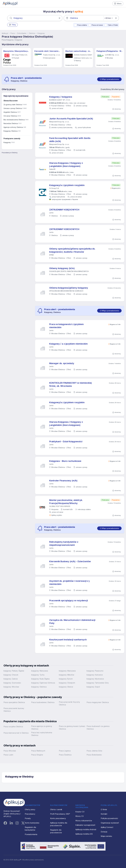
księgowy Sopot (93, 687)
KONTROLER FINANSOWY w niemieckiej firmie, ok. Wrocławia (70, 384)
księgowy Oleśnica (39, 687)
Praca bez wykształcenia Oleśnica (42, 734)
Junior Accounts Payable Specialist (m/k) (71, 119)
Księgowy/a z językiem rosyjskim (67, 185)
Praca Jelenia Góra (94, 751)
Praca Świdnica (65, 755)
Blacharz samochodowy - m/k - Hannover (79, 51)
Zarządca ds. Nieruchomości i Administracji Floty (72, 622)
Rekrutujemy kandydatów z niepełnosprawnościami (64, 543)
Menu (118, 4)
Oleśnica (32, 33)
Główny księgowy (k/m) (62, 268)
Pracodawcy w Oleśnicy (10, 153)
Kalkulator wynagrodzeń (85, 825)
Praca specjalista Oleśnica (14, 702)
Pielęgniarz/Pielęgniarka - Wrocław (110, 51)
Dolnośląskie (22, 33)
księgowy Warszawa (40, 671)
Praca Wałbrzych (38, 751)
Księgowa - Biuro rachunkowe (65, 461)
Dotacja (104, 832)
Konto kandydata (32, 823)
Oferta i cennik (56, 809)
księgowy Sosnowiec (12, 683)
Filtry (12, 25)
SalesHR (52, 169)
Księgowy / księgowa (61, 97)
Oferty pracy (30, 809)
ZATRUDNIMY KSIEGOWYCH (64, 229)
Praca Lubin (8, 755)
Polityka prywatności (109, 818)
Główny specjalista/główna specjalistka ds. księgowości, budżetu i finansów (72, 250)
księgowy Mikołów (67, 675)
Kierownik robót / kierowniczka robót (48, 51)
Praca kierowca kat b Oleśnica (16, 733)
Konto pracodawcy (58, 818)
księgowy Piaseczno (95, 671)
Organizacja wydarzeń (110, 823)
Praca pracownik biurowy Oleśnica (14, 710)
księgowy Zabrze (11, 679)
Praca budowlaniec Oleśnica (43, 702)
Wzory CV (80, 816)
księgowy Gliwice (66, 687)
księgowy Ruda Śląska (40, 679)
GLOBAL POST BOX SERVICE (60, 506)
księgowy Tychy (38, 675)
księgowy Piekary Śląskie (14, 671)
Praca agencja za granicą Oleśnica (42, 728)
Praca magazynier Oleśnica (98, 702)
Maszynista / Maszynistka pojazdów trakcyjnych (16, 51)
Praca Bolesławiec (94, 755)
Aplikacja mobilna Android (86, 829)
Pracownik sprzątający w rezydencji (69, 601)
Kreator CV (80, 812)
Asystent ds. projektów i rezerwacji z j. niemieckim (70, 583)
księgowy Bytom (66, 679)
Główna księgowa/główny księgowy (69, 288)
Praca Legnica (65, 751)
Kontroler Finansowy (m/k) (63, 481)
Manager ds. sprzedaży (62, 363)
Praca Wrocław (10, 751)
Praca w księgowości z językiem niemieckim (66, 326)
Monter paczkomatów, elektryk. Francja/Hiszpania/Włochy (66, 502)
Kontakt (104, 814)
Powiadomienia (31, 834)
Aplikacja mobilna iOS (84, 834)
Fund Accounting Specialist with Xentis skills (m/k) (70, 140)
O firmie (104, 809)
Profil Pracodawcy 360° (60, 814)
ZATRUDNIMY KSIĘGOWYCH (64, 210)
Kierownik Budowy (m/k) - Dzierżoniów (70, 561)
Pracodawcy (30, 814)
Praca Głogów (37, 755)
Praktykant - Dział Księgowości (66, 441)
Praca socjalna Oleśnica (13, 727)
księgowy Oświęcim (67, 683)
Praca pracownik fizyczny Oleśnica (69, 703)
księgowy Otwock (11, 675)
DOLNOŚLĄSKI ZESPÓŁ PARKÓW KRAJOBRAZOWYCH (69, 271)
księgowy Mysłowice (95, 679)
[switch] (109, 79)
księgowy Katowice (95, 675)
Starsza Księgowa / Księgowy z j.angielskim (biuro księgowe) (66, 165)
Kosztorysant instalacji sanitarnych (68, 640)
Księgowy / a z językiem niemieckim (68, 344)
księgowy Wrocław (11, 687)
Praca (13, 33)
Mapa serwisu (106, 836)
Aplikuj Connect (107, 827)
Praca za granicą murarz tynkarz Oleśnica (72, 728)
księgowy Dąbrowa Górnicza (43, 683)
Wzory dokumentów (84, 821)
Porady (28, 818)
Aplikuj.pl (5, 33)
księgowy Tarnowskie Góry (98, 683)
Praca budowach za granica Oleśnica (98, 728)
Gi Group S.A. (54, 188)
